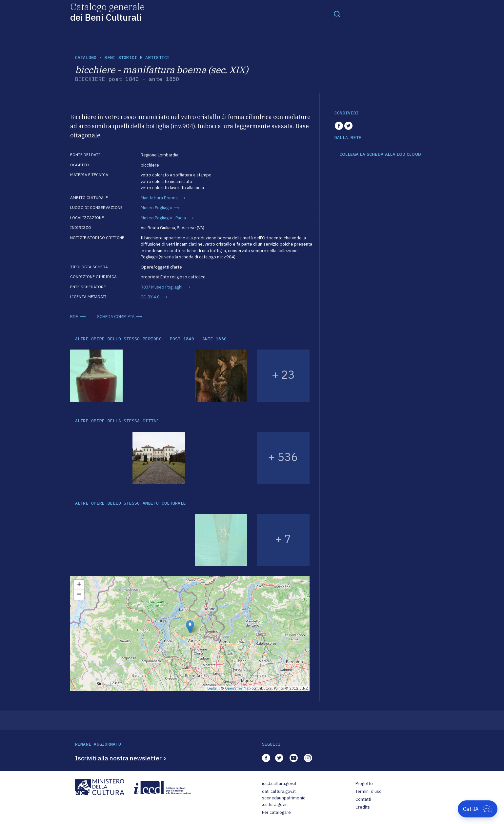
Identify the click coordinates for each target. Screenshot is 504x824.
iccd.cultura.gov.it (279, 784)
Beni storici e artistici (137, 58)
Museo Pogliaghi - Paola (163, 218)
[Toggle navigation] (337, 14)
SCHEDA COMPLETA (116, 317)
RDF (74, 317)
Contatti (363, 799)
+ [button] (79, 585)
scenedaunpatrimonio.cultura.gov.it (284, 801)
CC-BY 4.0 (150, 297)
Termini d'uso (369, 791)
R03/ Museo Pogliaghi (161, 287)
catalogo (86, 58)
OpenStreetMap (238, 688)
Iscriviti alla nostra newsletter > (121, 758)
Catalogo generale (107, 12)
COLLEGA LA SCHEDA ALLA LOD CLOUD (380, 154)
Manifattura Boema (159, 198)
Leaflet (212, 688)
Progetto (364, 784)
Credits (363, 807)
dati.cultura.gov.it (279, 791)
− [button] (79, 595)
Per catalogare (277, 812)
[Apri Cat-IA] (478, 809)
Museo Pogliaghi (156, 208)
